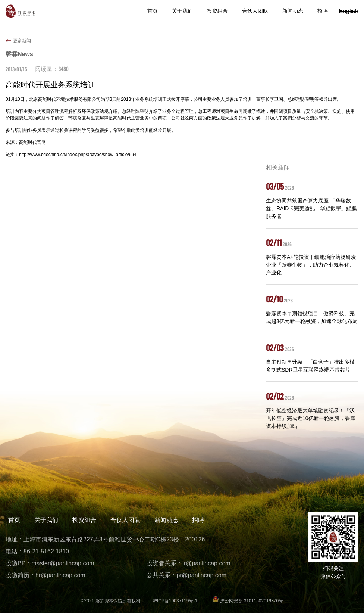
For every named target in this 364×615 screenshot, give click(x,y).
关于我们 (182, 11)
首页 (153, 11)
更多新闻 (22, 41)
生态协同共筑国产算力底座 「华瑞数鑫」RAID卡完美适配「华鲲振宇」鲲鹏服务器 (311, 208)
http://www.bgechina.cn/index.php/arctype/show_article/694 (78, 155)
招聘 (323, 11)
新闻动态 (293, 11)
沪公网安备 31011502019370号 (248, 603)
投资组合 (217, 11)
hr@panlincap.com (60, 577)
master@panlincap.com (63, 565)
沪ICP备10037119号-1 (175, 603)
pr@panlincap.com (201, 577)
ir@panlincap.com (206, 565)
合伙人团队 (255, 11)
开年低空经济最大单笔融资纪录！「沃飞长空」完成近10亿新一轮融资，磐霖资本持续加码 (311, 418)
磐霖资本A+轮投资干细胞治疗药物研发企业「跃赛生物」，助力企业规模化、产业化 (311, 265)
